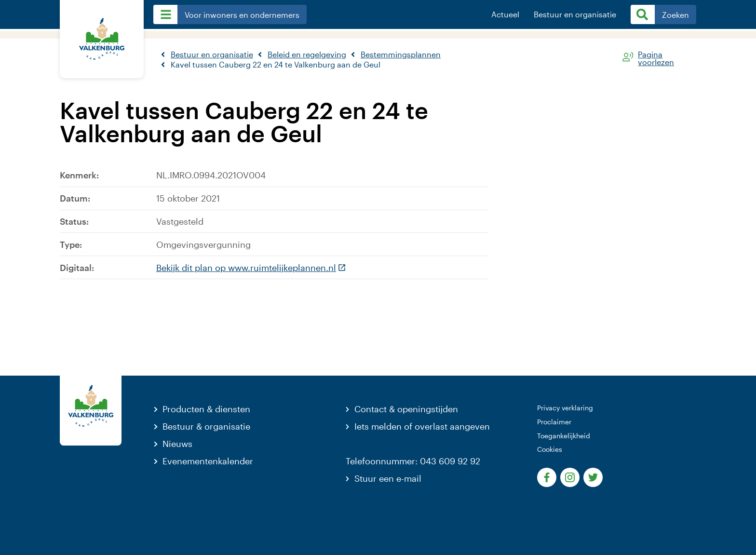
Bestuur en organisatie (575, 14)
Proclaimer (554, 422)
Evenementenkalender (208, 461)
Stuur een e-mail (388, 478)
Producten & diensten (206, 409)
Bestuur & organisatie (206, 426)
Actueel (505, 14)
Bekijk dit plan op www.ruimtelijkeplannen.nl (251, 268)
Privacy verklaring (565, 408)
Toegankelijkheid (564, 436)
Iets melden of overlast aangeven (422, 426)
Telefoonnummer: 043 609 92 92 (413, 461)
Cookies (550, 449)
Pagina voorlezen (656, 56)
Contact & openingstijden (406, 409)
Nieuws (177, 444)
